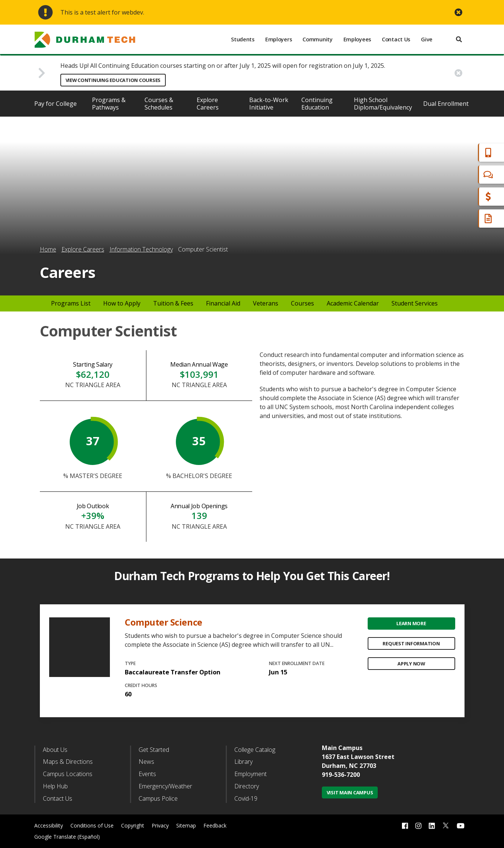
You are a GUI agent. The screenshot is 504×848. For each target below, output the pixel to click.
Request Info (467, 219)
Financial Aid (466, 197)
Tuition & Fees (173, 303)
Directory (247, 786)
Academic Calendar (353, 303)
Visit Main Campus (350, 792)
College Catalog (255, 750)
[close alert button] (458, 12)
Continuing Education (317, 104)
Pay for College (56, 104)
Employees (357, 39)
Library (243, 762)
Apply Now (411, 664)
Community (317, 39)
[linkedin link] (432, 825)
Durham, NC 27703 (349, 766)
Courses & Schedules (159, 104)
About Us (55, 750)
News (146, 762)
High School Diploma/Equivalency (383, 104)
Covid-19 (246, 798)
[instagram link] (418, 825)
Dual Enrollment (446, 104)
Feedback (215, 825)
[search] (459, 39)
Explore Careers (208, 104)
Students (243, 39)
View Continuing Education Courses (113, 80)
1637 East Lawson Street (358, 757)
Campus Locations (68, 774)
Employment (251, 774)
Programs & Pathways (109, 104)
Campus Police (158, 798)
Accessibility (49, 825)
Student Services (415, 303)
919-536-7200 (341, 775)
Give (427, 39)
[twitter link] (446, 825)
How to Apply (122, 303)
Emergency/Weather (165, 786)
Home (48, 249)
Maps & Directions (68, 762)
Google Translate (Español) (67, 837)
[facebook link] (405, 825)
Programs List (71, 303)
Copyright (133, 825)
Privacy (160, 825)
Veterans (266, 303)
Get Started (154, 750)
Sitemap (186, 825)
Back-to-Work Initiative (269, 104)
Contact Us (396, 39)
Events (147, 774)
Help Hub (55, 786)
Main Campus (342, 748)
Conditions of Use (92, 825)
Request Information (411, 643)
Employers (278, 39)
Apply (457, 153)
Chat (456, 175)
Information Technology (141, 249)
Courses (302, 303)
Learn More (411, 623)
